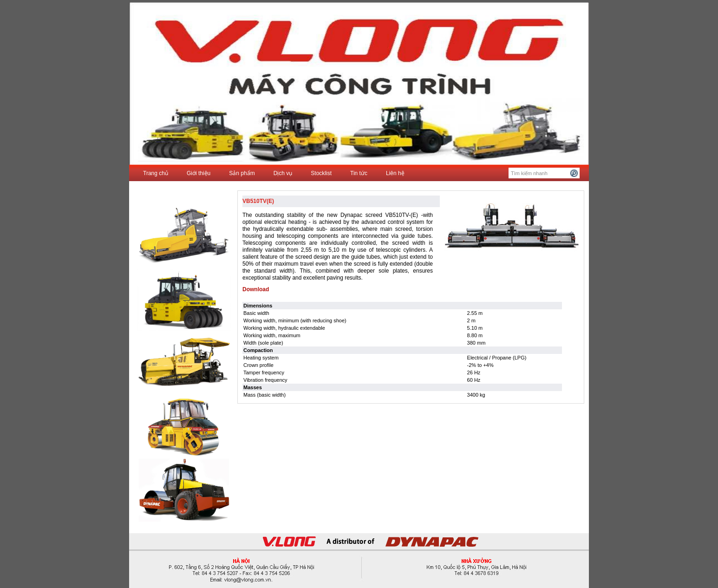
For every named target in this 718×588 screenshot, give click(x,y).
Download (256, 289)
